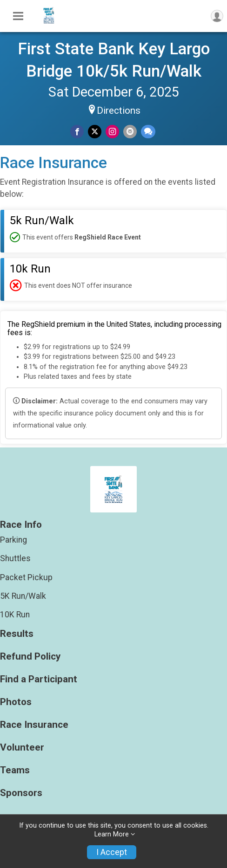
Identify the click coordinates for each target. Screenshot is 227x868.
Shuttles (15, 558)
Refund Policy (30, 657)
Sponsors (21, 793)
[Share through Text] (148, 132)
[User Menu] (217, 16)
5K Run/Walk (23, 596)
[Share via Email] (130, 132)
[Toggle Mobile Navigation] (18, 16)
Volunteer (22, 748)
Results (17, 634)
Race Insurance (34, 725)
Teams (15, 770)
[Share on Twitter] (95, 132)
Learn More (112, 834)
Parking (13, 540)
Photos (16, 702)
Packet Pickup (26, 577)
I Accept (112, 852)
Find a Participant (39, 679)
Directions (119, 110)
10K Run (15, 615)
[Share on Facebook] (77, 132)
